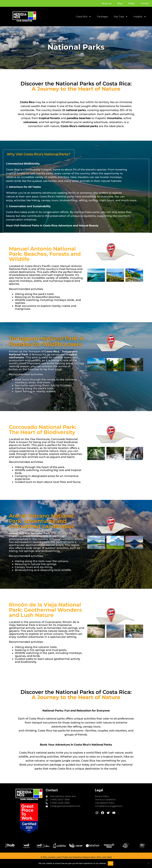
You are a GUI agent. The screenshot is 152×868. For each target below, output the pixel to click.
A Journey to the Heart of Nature (76, 89)
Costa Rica (83, 17)
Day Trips (121, 17)
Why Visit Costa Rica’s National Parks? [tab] (39, 154)
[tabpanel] (76, 196)
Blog (120, 3)
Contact (145, 3)
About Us (106, 3)
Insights (140, 17)
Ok (111, 863)
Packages (102, 17)
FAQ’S (131, 3)
